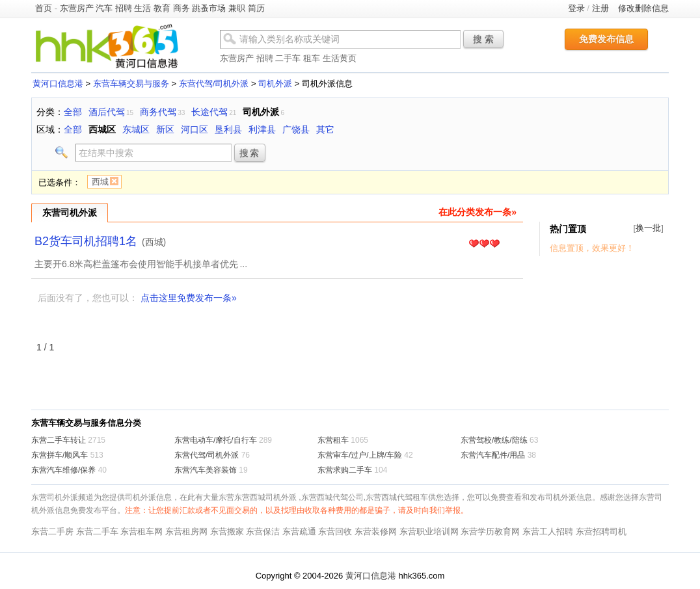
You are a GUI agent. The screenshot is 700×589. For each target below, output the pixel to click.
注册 (600, 8)
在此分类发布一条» (478, 212)
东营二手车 (97, 531)
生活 (142, 8)
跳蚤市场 (209, 8)
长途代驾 (209, 112)
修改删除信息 (643, 8)
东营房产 (77, 8)
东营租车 (333, 440)
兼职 (237, 8)
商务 (182, 8)
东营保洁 (263, 531)
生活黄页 (340, 58)
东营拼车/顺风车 (60, 455)
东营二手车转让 (59, 440)
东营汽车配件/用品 (493, 455)
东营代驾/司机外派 (214, 84)
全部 (73, 112)
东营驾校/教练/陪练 (494, 440)
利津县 (262, 129)
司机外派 (275, 84)
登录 (576, 8)
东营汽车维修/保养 (63, 470)
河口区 (195, 129)
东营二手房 (52, 531)
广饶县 (296, 129)
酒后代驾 (107, 112)
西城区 (102, 129)
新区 (165, 129)
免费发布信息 (606, 39)
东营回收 (335, 531)
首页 (44, 8)
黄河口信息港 (58, 84)
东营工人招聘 (548, 531)
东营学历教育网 (490, 531)
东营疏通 (299, 531)
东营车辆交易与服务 (131, 84)
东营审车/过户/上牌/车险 (360, 455)
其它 (325, 129)
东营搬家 (227, 531)
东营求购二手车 (345, 470)
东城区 (136, 129)
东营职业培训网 (429, 531)
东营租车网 (141, 531)
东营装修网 (376, 531)
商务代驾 (158, 112)
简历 (256, 8)
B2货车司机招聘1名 (86, 241)
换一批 (648, 228)
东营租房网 (186, 531)
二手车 (288, 58)
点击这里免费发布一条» (189, 298)
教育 (162, 8)
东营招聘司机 (601, 531)
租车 (312, 58)
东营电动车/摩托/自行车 (216, 440)
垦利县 (228, 129)
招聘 (124, 8)
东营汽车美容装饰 (206, 470)
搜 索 (483, 39)
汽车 (104, 8)
